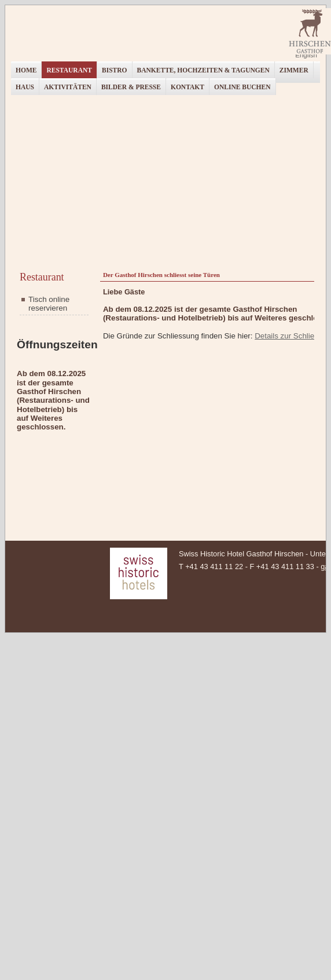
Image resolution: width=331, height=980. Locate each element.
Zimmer (294, 70)
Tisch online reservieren (49, 304)
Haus (25, 87)
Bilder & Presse (131, 87)
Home (26, 70)
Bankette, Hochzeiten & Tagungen (203, 70)
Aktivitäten (68, 87)
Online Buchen (242, 87)
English (306, 55)
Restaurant (69, 70)
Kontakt (187, 87)
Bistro (115, 70)
